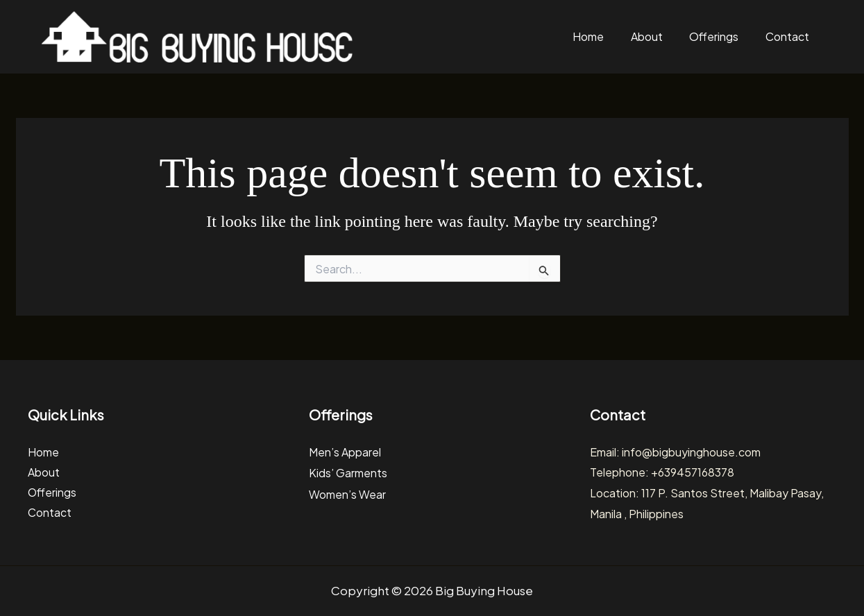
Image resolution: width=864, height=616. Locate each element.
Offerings (719, 36)
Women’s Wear (347, 493)
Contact (789, 36)
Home (599, 36)
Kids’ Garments (348, 472)
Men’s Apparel (345, 452)
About (654, 36)
